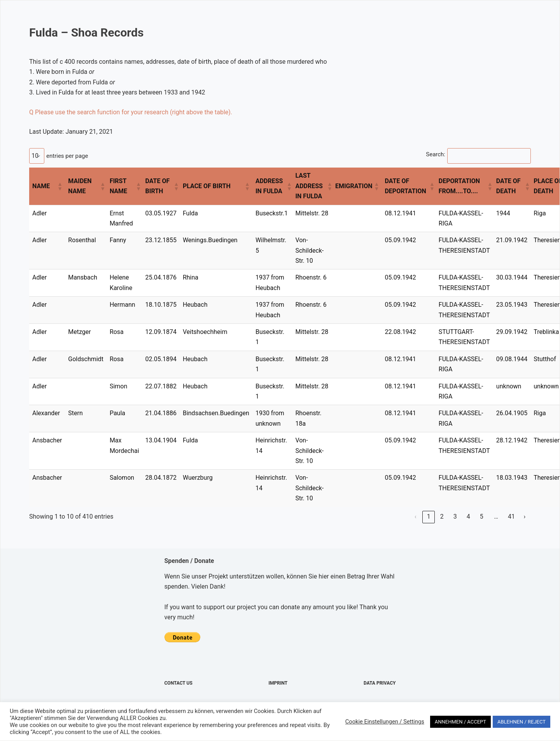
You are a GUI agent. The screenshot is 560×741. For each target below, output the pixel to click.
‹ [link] (416, 516)
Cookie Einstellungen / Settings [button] (385, 722)
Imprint (278, 683)
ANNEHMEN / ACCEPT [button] (460, 722)
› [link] (525, 516)
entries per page (67, 156)
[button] (59, 186)
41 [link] (511, 516)
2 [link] (442, 516)
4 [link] (468, 516)
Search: (436, 154)
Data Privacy (380, 683)
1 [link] (429, 516)
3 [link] (455, 516)
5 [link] (482, 516)
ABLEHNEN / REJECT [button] (521, 722)
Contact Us (178, 683)
